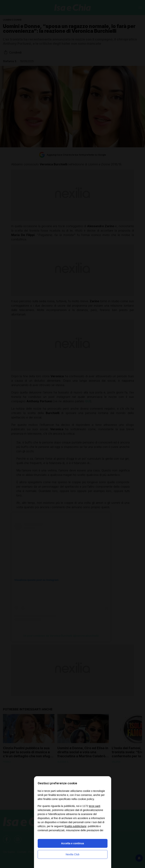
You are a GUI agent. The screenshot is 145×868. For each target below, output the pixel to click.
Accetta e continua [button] (72, 843)
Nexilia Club (72, 854)
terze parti (94, 806)
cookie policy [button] (86, 799)
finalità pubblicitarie (75, 826)
